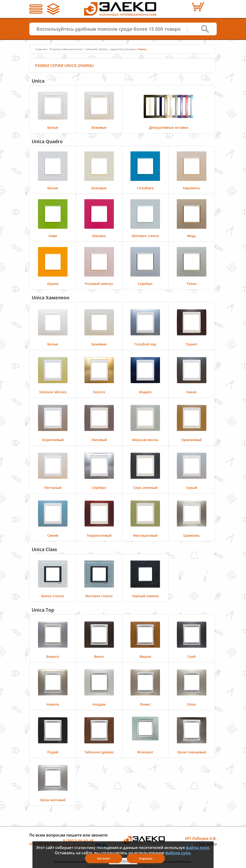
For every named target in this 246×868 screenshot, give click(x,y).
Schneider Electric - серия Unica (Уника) (110, 49)
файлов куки (178, 853)
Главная (40, 49)
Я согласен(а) (123, 861)
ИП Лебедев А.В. (201, 838)
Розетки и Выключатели (66, 49)
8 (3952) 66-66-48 (78, 841)
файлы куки (197, 848)
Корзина (146, 858)
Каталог (104, 858)
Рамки (142, 49)
